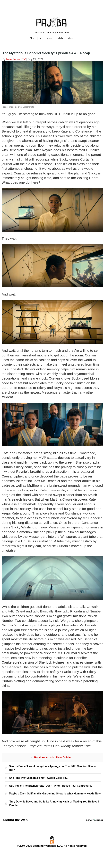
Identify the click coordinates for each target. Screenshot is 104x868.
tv (40, 38)
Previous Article (44, 758)
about (71, 38)
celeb (60, 38)
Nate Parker (13, 59)
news (49, 38)
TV (24, 59)
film (32, 38)
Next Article (63, 758)
